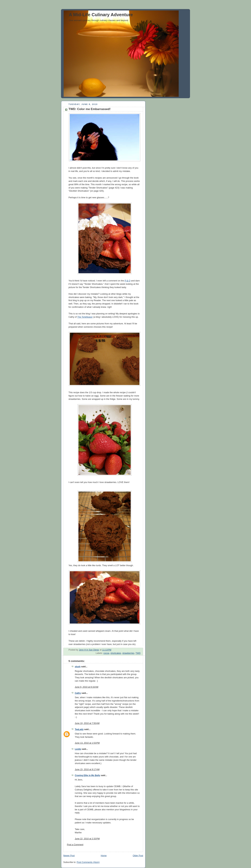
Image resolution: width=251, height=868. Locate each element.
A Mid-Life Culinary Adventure (101, 15)
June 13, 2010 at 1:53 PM (87, 743)
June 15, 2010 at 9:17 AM (87, 769)
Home (104, 856)
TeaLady (79, 729)
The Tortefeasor (85, 317)
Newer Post (69, 856)
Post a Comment (75, 845)
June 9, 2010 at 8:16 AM (87, 687)
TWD (138, 653)
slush (78, 667)
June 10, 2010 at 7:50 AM (87, 723)
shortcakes (116, 653)
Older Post (138, 856)
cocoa (106, 653)
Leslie (78, 749)
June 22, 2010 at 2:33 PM (87, 839)
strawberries (128, 653)
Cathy (78, 693)
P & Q (128, 281)
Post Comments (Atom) (88, 862)
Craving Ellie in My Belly (88, 775)
